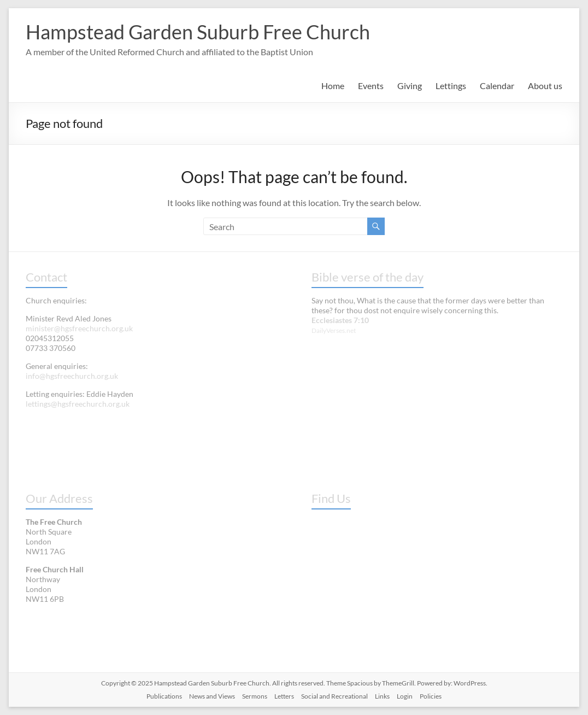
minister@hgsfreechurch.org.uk (79, 328)
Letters (284, 696)
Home (333, 86)
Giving (410, 86)
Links (382, 696)
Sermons (255, 696)
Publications (164, 696)
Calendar (497, 86)
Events (371, 86)
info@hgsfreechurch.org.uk (72, 376)
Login (405, 696)
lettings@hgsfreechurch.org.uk (78, 404)
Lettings (451, 86)
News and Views (212, 696)
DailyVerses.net (334, 330)
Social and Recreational (334, 696)
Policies (431, 696)
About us (545, 86)
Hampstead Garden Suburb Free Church (198, 32)
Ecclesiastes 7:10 (340, 320)
